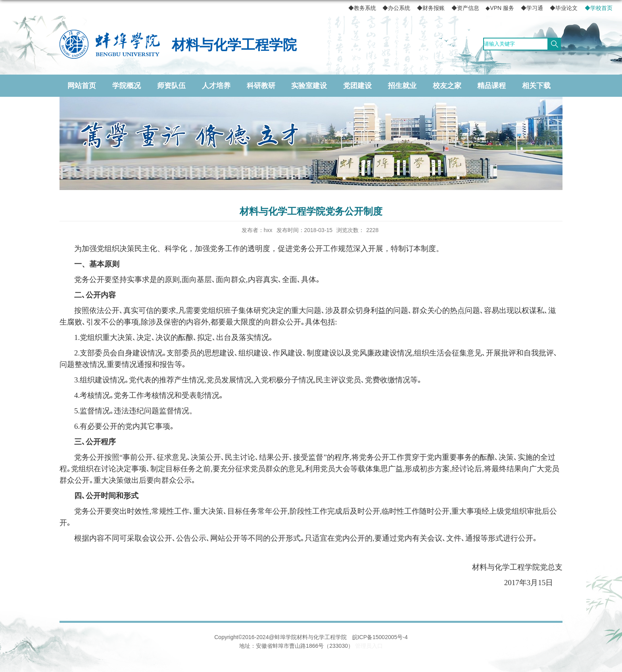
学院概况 (127, 86)
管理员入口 (369, 646)
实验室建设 (309, 86)
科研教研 (261, 86)
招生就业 (402, 86)
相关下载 (536, 86)
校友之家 (447, 86)
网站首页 (82, 86)
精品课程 (491, 86)
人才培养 (216, 86)
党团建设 (357, 86)
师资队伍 (171, 86)
